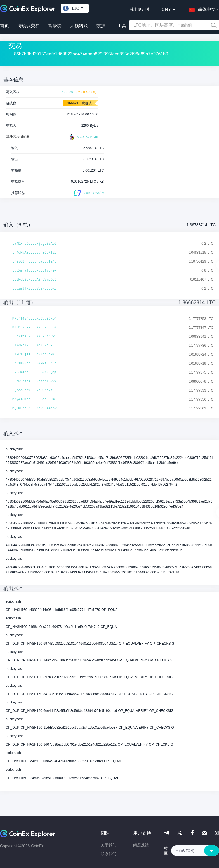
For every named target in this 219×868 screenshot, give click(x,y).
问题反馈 (141, 845)
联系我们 (109, 854)
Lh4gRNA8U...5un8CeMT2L (34, 253)
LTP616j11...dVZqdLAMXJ (34, 355)
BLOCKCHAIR (83, 137)
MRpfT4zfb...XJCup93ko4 (34, 319)
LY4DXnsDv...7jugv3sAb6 (34, 244)
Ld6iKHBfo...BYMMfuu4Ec (34, 364)
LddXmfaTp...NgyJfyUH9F (34, 271)
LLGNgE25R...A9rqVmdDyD (34, 280)
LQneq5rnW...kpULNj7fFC (34, 390)
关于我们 (109, 845)
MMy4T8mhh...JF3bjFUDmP (34, 399)
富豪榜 (55, 26)
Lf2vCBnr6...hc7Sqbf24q (34, 262)
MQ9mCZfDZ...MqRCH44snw (34, 408)
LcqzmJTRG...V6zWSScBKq (34, 289)
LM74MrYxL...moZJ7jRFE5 (34, 346)
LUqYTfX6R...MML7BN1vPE (34, 337)
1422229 (67, 92)
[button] (201, 8)
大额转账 (79, 26)
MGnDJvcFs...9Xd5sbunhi (34, 328)
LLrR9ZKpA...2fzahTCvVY (34, 381)
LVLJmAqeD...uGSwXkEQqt (34, 372)
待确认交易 (29, 26)
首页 (4, 26)
